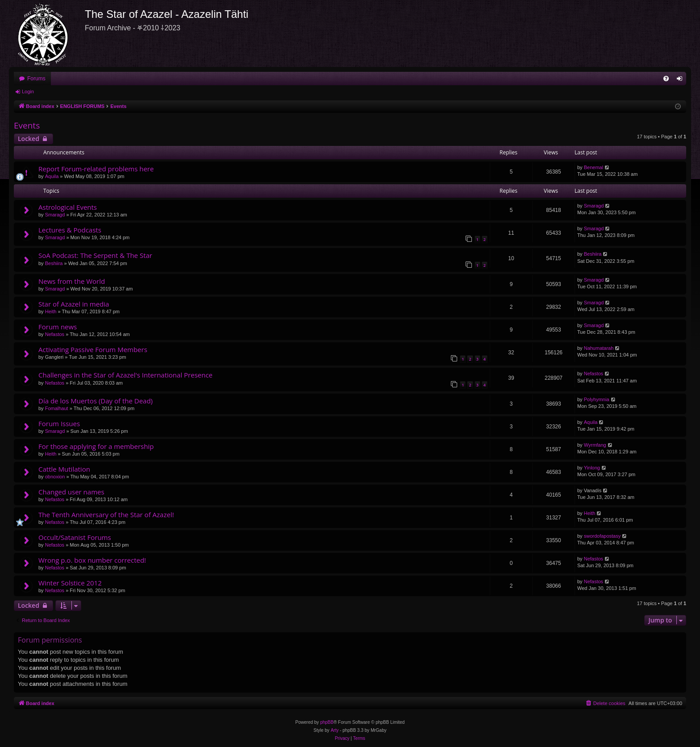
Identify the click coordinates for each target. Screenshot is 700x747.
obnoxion (55, 477)
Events (27, 125)
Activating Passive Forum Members (93, 349)
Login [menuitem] (681, 80)
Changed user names (71, 492)
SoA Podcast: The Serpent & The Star (95, 255)
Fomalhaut (57, 408)
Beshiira (54, 263)
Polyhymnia (597, 399)
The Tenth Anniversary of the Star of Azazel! (106, 515)
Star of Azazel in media (74, 304)
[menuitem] (666, 79)
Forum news (58, 327)
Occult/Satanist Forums (75, 537)
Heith (51, 311)
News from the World (72, 281)
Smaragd (55, 215)
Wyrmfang (595, 445)
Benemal (594, 167)
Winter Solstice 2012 (70, 583)
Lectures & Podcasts (70, 230)
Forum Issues (59, 423)
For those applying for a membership (96, 446)
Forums (36, 79)
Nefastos (55, 334)
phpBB (327, 722)
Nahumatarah (599, 348)
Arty (335, 730)
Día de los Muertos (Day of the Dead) (96, 401)
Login (28, 91)
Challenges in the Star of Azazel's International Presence (125, 375)
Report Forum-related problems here (96, 169)
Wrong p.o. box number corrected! (92, 560)
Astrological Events (68, 207)
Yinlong (592, 468)
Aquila (52, 176)
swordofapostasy (602, 536)
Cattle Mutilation (64, 469)
